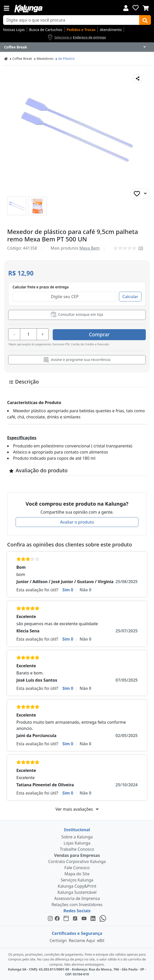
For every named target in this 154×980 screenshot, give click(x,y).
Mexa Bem (89, 248)
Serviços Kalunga (77, 879)
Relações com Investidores (77, 904)
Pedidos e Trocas (81, 30)
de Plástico (66, 58)
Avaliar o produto (77, 521)
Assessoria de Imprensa (77, 898)
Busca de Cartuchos (46, 30)
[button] (17, 206)
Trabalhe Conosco (77, 848)
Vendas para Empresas (77, 855)
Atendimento (111, 30)
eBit (101, 940)
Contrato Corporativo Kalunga (77, 861)
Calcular (130, 297)
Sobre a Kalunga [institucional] (77, 836)
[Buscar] (145, 20)
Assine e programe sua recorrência (77, 359)
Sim (68, 589)
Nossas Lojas (14, 30)
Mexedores (45, 58)
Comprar (115, 334)
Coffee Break (22, 58)
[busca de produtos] (71, 20)
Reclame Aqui (82, 940)
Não (85, 589)
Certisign (58, 940)
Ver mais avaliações (77, 808)
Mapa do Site (77, 873)
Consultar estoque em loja (77, 314)
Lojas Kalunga (77, 842)
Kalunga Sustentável (77, 891)
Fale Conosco (77, 867)
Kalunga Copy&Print (77, 885)
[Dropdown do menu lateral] (77, 47)
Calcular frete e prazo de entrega (41, 287)
